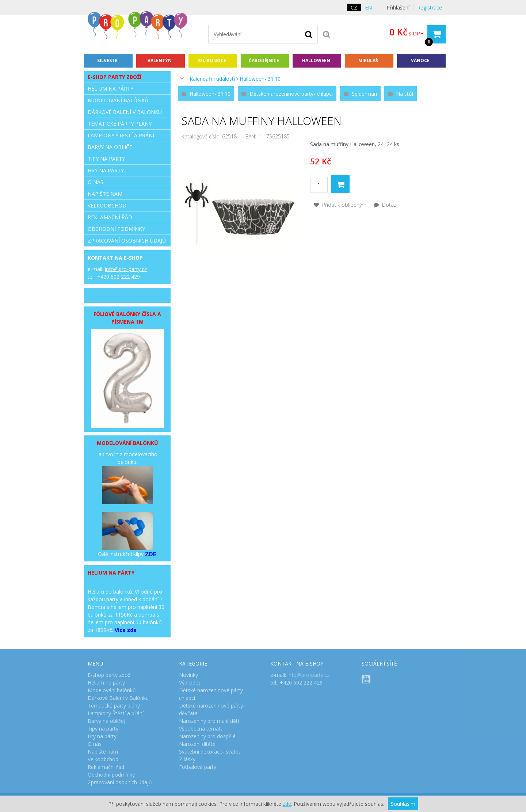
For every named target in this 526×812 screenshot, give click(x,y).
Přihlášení (398, 7)
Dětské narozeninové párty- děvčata (212, 709)
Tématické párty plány (120, 124)
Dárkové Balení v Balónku (125, 112)
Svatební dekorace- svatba (210, 752)
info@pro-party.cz (126, 269)
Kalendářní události (212, 79)
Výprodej (189, 683)
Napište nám (105, 194)
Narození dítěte (197, 744)
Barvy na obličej (111, 147)
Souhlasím (403, 804)
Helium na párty (110, 89)
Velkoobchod (107, 205)
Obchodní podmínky (116, 229)
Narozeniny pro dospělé (207, 736)
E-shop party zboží (115, 77)
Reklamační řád (110, 217)
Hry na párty (106, 170)
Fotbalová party (198, 767)
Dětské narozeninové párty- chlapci (212, 694)
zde (287, 804)
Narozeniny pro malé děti (209, 721)
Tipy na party (106, 159)
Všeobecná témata (201, 729)
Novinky (188, 675)
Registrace (430, 7)
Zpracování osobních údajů (127, 241)
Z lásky (187, 759)
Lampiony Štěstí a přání (121, 135)
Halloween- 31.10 (260, 79)
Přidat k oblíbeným (340, 205)
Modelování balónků (118, 100)
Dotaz (385, 205)
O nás (96, 182)
